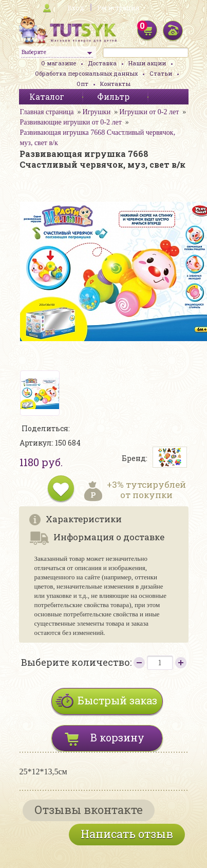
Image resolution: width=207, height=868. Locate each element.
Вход (76, 8)
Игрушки (96, 112)
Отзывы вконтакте (89, 810)
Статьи (161, 73)
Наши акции (147, 63)
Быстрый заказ (117, 700)
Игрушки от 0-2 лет (149, 112)
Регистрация (118, 8)
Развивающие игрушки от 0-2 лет (71, 122)
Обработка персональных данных (86, 73)
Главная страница (47, 112)
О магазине (59, 63)
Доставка (102, 63)
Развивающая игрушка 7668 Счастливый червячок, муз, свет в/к (98, 138)
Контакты (115, 84)
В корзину (117, 737)
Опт (82, 84)
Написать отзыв (127, 834)
